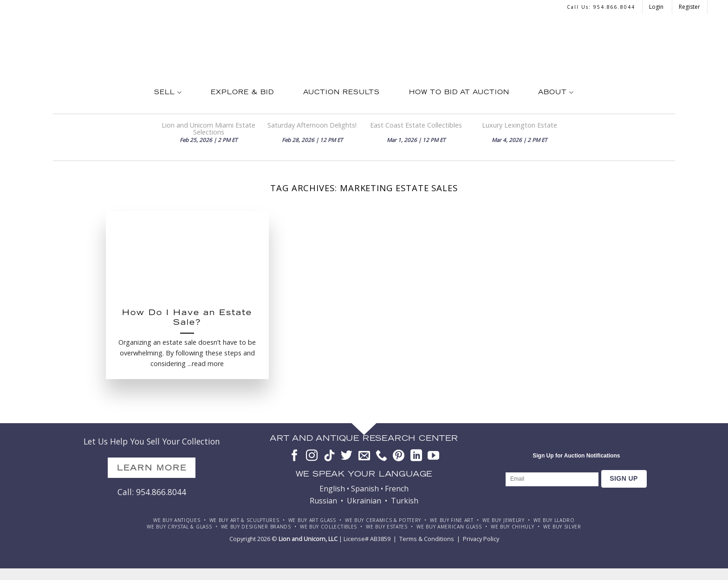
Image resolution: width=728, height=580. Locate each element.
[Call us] (381, 456)
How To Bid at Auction (459, 93)
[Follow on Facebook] (295, 456)
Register (689, 7)
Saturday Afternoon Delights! (312, 125)
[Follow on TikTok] (329, 456)
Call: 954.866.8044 (152, 492)
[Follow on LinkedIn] (416, 456)
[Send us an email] (364, 456)
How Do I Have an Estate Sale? (187, 319)
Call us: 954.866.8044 (601, 7)
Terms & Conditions (427, 539)
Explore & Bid (242, 93)
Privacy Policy (481, 539)
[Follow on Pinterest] (399, 456)
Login (657, 7)
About (556, 93)
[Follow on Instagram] (312, 456)
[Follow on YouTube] (433, 456)
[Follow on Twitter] (347, 456)
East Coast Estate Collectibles (416, 125)
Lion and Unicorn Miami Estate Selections (208, 129)
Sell (168, 93)
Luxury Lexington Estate (520, 125)
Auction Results (341, 93)
